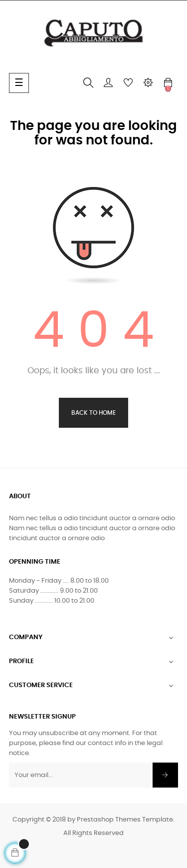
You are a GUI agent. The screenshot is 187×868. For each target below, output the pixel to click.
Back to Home (93, 413)
